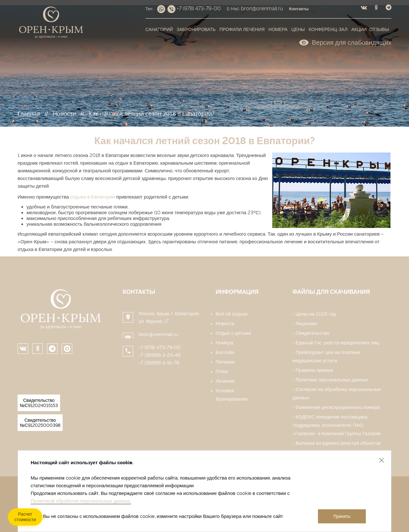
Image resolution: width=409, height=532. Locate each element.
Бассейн (225, 352)
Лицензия (306, 324)
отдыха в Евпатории (93, 197)
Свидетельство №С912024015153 (39, 403)
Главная (29, 113)
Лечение (225, 381)
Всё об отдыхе (232, 314)
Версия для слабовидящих (345, 42)
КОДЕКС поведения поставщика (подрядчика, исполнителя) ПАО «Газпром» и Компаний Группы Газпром (336, 425)
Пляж (222, 372)
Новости (64, 113)
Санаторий (159, 29)
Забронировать (196, 29)
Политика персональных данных (332, 380)
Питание (225, 362)
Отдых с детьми (233, 333)
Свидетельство (312, 333)
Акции (359, 29)
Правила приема (314, 370)
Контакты (139, 292)
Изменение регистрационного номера (338, 407)
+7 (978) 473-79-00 (160, 348)
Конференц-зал (328, 29)
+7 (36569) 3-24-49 (160, 355)
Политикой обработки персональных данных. (81, 501)
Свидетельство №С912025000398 (40, 423)
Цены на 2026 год (316, 314)
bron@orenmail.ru (158, 334)
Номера (278, 29)
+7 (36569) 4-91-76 (159, 363)
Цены (298, 29)
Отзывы (379, 29)
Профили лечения (242, 29)
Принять (342, 517)
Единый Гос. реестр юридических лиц (337, 343)
